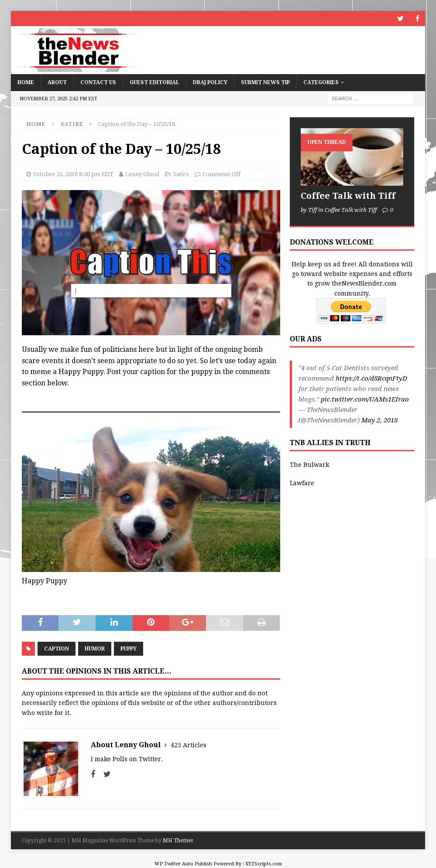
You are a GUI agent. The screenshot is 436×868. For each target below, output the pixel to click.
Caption (57, 649)
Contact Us (98, 82)
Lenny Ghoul (142, 174)
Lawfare (302, 483)
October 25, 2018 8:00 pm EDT (73, 174)
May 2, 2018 (379, 420)
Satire (181, 174)
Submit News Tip (265, 82)
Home (26, 82)
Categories (321, 82)
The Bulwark (309, 465)
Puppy (129, 649)
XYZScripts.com (264, 864)
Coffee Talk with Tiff (348, 196)
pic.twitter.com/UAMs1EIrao (365, 399)
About (57, 82)
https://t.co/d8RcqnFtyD (371, 378)
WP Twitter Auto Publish (183, 864)
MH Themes (178, 841)
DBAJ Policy (210, 82)
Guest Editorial (154, 82)
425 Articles (189, 745)
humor (95, 649)
